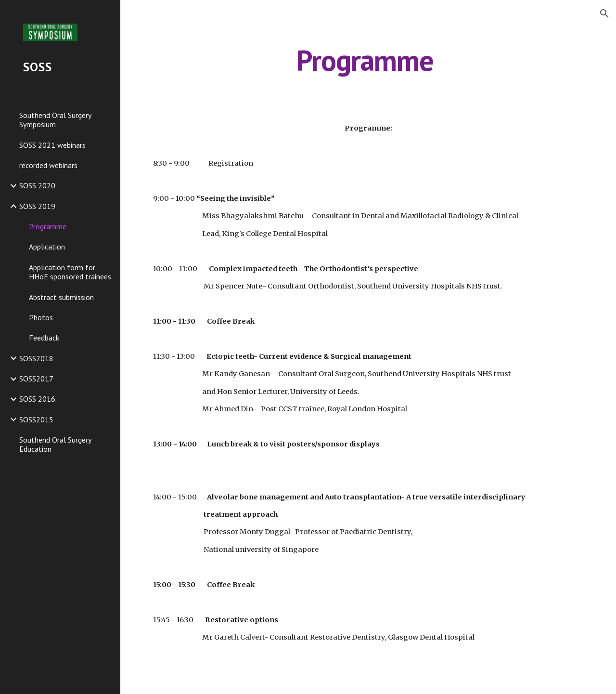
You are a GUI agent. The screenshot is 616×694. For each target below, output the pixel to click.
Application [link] (47, 247)
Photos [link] (41, 317)
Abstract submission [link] (61, 297)
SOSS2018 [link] (36, 358)
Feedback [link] (44, 338)
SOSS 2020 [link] (37, 185)
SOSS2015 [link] (36, 419)
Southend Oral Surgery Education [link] (55, 444)
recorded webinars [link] (48, 165)
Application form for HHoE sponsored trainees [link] (70, 272)
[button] (604, 13)
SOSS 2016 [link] (37, 399)
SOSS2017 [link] (36, 379)
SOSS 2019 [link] (37, 206)
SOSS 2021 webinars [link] (52, 145)
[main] (368, 60)
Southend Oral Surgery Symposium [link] (55, 120)
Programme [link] (48, 226)
